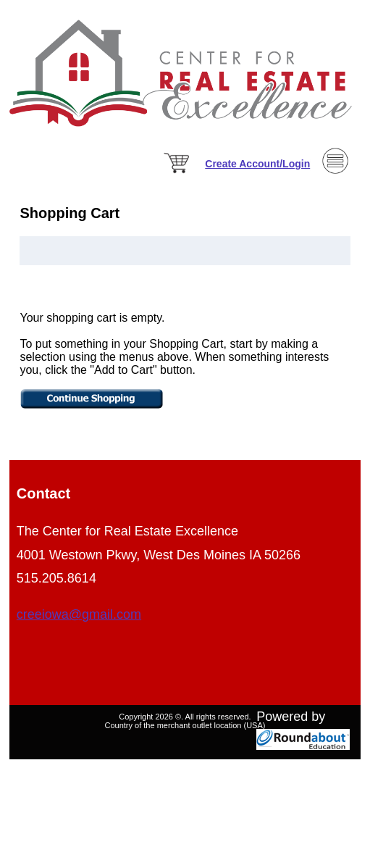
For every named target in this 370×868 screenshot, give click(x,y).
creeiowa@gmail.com (79, 614)
